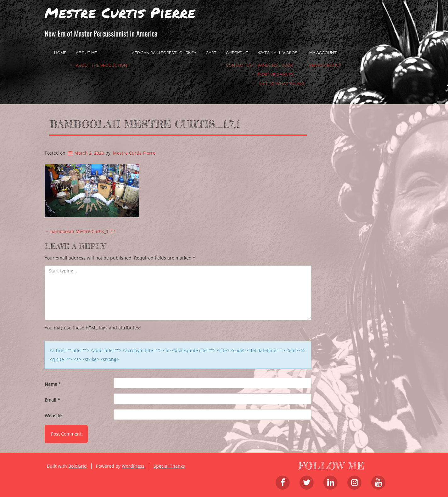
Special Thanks (169, 466)
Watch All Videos (277, 53)
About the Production (101, 65)
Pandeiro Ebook (275, 65)
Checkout (237, 53)
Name (53, 384)
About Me (87, 53)
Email (52, 400)
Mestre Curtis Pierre (120, 12)
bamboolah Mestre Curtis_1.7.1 (145, 124)
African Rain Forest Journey (164, 53)
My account (323, 53)
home (60, 53)
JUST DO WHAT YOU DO (281, 84)
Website (53, 416)
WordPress (133, 466)
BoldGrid (78, 466)
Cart (211, 53)
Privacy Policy (325, 65)
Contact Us (239, 65)
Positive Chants (276, 74)
